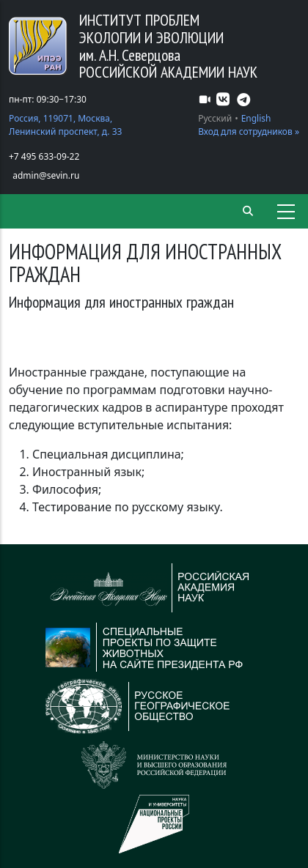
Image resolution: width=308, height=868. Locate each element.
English (256, 118)
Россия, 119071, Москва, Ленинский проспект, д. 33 (65, 125)
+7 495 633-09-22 (44, 156)
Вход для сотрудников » (249, 131)
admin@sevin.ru (46, 175)
